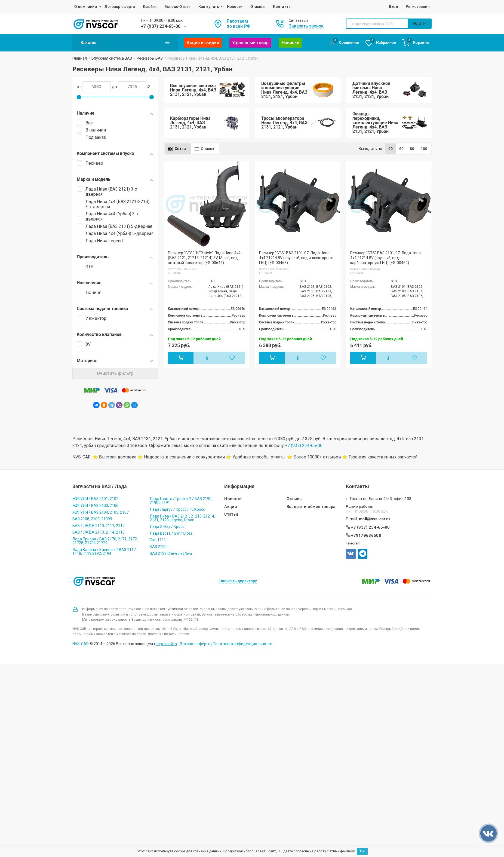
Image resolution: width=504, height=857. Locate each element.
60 (402, 149)
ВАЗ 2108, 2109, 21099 (92, 519)
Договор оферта (120, 7)
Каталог (125, 42)
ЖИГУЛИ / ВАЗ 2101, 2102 (95, 499)
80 (412, 149)
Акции (231, 507)
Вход (394, 7)
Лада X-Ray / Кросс (167, 527)
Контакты (282, 7)
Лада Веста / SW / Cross (171, 533)
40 (391, 149)
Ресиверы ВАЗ (150, 58)
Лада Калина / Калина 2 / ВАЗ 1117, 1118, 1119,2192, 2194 (105, 552)
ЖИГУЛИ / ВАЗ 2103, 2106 (95, 506)
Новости (235, 7)
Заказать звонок (306, 26)
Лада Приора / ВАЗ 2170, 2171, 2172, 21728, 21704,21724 (105, 541)
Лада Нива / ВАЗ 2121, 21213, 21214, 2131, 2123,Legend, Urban (182, 518)
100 (424, 149)
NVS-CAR (81, 644)
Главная (80, 58)
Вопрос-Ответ (177, 7)
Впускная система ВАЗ (112, 58)
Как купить (209, 7)
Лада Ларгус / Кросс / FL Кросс (177, 509)
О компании (86, 7)
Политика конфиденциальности (243, 644)
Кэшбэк (150, 7)
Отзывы (258, 7)
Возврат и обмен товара (311, 507)
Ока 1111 (158, 540)
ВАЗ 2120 (158, 547)
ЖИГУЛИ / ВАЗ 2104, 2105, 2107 (101, 512)
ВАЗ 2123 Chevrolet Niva (171, 553)
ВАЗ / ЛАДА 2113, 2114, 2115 (99, 532)
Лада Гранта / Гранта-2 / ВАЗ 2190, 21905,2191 (181, 501)
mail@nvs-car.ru (374, 519)
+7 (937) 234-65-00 (161, 26)
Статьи (231, 514)
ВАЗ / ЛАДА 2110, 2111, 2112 (99, 526)
